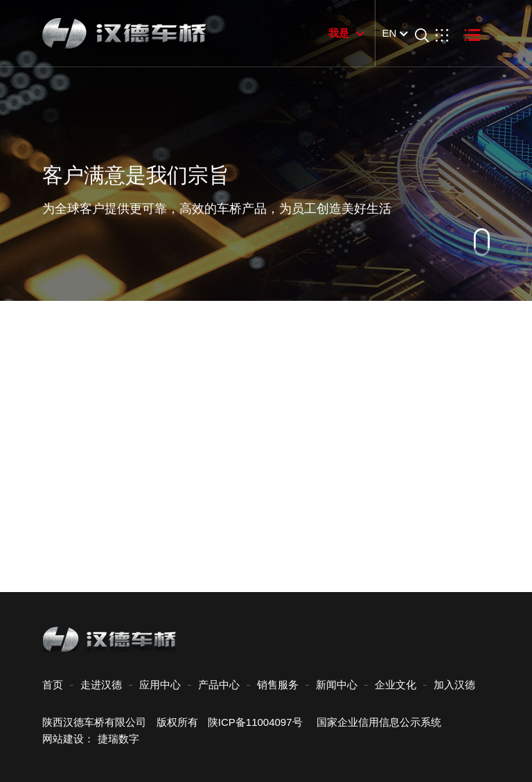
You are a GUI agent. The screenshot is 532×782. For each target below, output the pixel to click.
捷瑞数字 (118, 739)
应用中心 (160, 685)
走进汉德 (101, 685)
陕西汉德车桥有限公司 (94, 722)
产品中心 (219, 685)
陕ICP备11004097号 (255, 722)
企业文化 (396, 685)
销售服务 (278, 685)
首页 (53, 685)
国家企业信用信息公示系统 (374, 722)
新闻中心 (337, 685)
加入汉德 (454, 685)
